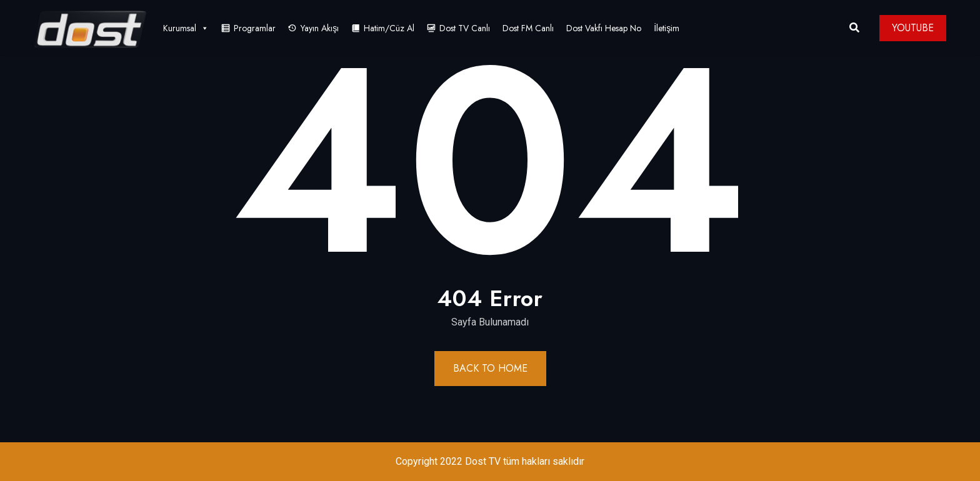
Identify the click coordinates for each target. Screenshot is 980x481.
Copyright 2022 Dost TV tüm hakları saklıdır (490, 461)
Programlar (255, 28)
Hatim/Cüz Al (389, 28)
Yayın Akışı (320, 28)
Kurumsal (186, 28)
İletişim (667, 28)
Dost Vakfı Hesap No (604, 28)
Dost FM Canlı (528, 28)
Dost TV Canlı (465, 28)
